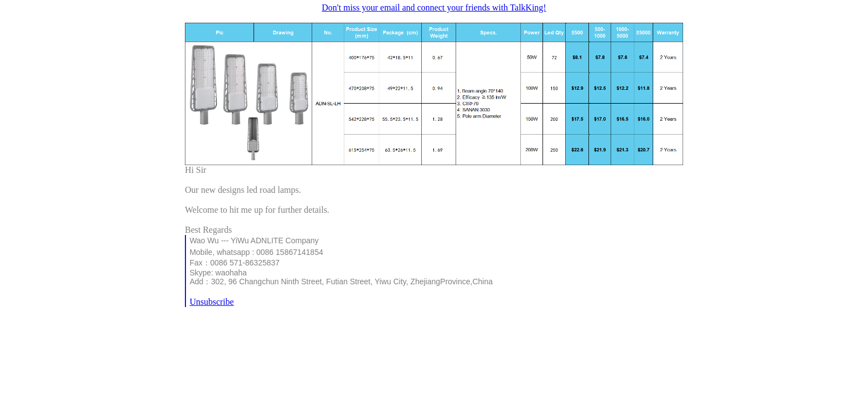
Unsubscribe (211, 302)
